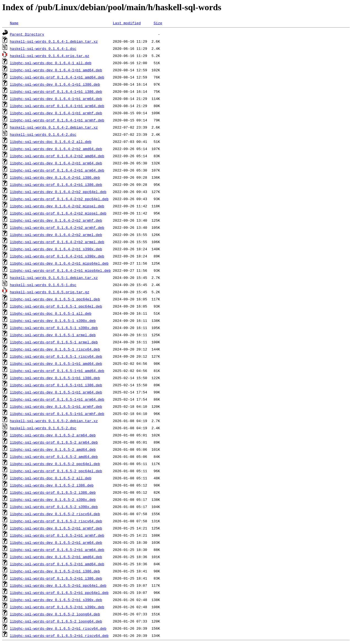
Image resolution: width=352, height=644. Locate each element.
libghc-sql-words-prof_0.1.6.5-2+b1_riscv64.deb (59, 635)
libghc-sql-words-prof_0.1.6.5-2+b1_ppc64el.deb (59, 593)
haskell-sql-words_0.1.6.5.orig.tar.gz (50, 292)
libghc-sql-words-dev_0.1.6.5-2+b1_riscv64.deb (58, 628)
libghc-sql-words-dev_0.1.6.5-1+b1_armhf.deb (56, 406)
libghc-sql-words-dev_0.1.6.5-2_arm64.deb (53, 435)
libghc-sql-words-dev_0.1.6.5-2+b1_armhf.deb (56, 528)
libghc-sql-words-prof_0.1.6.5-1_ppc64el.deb (56, 306)
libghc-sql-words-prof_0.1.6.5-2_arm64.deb (54, 442)
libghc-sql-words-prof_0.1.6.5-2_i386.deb (53, 492)
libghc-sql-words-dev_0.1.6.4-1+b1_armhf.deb (56, 113)
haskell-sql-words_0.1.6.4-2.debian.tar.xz (54, 127)
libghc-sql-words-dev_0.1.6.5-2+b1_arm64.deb (56, 542)
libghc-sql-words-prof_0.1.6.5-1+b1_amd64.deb (57, 371)
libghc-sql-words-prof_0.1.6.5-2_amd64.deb (54, 456)
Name (14, 23)
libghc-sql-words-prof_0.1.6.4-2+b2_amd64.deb (57, 156)
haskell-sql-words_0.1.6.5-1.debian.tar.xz (54, 278)
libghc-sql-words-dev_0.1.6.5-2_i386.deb (52, 485)
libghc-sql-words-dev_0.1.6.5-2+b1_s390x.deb (56, 600)
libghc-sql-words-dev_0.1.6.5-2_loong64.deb (55, 614)
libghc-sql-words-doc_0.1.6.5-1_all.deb (51, 313)
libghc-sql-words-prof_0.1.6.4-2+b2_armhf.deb (57, 227)
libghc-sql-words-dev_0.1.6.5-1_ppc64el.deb (55, 299)
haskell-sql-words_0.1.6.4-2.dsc (43, 134)
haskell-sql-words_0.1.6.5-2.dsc (43, 428)
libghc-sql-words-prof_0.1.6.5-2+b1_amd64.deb (57, 564)
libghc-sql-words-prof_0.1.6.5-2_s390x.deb (54, 507)
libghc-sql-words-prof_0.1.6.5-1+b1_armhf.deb (57, 414)
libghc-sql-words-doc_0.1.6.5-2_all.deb (51, 478)
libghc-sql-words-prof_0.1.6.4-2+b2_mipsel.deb (58, 213)
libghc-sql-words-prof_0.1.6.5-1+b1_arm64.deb (57, 399)
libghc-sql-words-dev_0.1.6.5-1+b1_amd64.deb (56, 363)
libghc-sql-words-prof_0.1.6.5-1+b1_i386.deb (56, 385)
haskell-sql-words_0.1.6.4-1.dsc (43, 48)
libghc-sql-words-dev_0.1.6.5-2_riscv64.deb (55, 514)
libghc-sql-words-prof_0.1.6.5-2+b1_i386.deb (56, 578)
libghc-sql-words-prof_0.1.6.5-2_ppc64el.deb (56, 471)
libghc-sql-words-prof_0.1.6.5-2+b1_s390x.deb (57, 607)
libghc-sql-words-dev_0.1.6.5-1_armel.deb (53, 335)
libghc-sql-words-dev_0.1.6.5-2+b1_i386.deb (55, 571)
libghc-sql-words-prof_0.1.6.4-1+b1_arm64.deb (57, 106)
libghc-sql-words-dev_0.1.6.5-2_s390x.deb (53, 499)
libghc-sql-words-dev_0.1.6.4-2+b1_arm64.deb (56, 163)
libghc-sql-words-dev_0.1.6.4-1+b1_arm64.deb (56, 99)
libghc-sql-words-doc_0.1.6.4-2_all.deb (51, 142)
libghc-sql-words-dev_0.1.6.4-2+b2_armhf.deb (56, 220)
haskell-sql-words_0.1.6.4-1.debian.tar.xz (54, 41)
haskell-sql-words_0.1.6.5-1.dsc (43, 285)
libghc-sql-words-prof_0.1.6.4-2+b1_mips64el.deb (60, 270)
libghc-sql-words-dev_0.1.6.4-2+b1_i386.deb (55, 177)
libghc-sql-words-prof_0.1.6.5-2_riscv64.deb (56, 521)
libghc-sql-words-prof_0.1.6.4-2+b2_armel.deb (57, 242)
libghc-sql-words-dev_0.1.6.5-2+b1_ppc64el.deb (58, 585)
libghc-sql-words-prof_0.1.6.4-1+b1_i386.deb (56, 91)
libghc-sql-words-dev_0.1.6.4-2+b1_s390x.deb (56, 249)
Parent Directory (27, 34)
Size (158, 23)
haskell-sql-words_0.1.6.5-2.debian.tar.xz (54, 421)
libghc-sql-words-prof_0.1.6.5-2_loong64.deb (56, 621)
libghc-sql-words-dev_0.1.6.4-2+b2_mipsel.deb (57, 206)
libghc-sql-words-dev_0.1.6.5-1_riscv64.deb (55, 349)
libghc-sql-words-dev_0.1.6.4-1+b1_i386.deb (55, 84)
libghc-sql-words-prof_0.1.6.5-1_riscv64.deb (56, 356)
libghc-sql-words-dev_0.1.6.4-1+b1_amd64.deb (56, 70)
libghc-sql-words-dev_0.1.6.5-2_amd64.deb (53, 449)
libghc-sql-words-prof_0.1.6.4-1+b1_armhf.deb (57, 120)
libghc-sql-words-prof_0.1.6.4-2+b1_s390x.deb (57, 256)
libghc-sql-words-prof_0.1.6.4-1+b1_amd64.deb (57, 77)
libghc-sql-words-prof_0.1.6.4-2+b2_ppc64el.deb (59, 199)
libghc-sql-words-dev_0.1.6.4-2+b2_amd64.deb (56, 149)
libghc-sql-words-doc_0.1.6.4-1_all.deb (51, 63)
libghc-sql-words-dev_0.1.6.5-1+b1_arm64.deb (56, 392)
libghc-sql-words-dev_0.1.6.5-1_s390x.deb (53, 320)
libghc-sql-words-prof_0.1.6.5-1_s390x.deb (54, 328)
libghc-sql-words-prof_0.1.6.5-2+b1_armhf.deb (57, 535)
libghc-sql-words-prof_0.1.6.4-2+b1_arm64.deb (57, 170)
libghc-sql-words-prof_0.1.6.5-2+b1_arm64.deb (57, 550)
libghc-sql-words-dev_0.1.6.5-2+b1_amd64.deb (56, 557)
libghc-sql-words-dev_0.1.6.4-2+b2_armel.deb (56, 235)
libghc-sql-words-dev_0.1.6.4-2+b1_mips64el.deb (59, 263)
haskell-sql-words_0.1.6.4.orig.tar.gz (50, 56)
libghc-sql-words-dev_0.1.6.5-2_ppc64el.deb (55, 464)
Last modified (127, 23)
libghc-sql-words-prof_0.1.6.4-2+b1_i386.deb (56, 184)
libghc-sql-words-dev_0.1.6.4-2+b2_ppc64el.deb (58, 192)
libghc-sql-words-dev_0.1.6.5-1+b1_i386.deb (55, 378)
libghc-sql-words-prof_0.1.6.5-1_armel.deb (54, 342)
